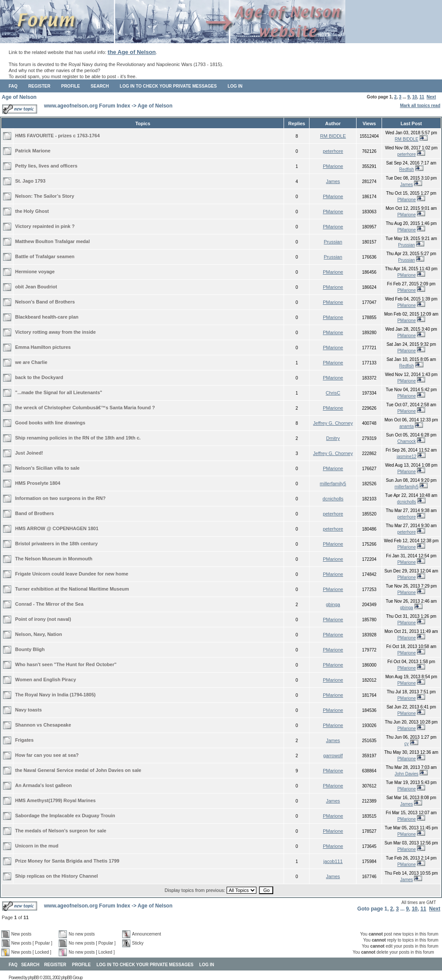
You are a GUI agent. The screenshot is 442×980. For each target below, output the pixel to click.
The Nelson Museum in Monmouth (54, 559)
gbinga (333, 604)
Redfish (407, 169)
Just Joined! (29, 453)
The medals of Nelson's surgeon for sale (61, 831)
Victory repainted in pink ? (45, 226)
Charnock (406, 441)
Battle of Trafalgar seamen (45, 256)
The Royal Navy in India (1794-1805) (55, 695)
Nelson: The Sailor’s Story (45, 196)
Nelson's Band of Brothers (45, 302)
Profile (71, 86)
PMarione (333, 166)
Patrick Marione (33, 151)
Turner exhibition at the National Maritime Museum (72, 589)
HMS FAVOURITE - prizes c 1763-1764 (57, 136)
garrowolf (333, 756)
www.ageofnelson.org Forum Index (87, 106)
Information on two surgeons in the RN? (60, 498)
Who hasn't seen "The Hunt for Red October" (66, 664)
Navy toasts (28, 710)
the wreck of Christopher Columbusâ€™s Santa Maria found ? (85, 408)
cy (407, 744)
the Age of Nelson (132, 52)
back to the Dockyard (39, 377)
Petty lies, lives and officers (46, 166)
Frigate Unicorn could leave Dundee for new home (72, 574)
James (333, 181)
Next (431, 97)
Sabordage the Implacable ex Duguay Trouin (65, 816)
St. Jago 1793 (30, 181)
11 (422, 97)
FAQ (13, 86)
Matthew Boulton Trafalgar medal (52, 241)
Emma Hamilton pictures (43, 347)
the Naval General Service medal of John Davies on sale (78, 770)
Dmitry (333, 438)
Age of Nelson (19, 97)
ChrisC (333, 393)
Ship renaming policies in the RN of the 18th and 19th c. (78, 438)
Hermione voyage (35, 272)
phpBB (33, 978)
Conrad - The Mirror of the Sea (49, 604)
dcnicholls (333, 499)
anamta (406, 426)
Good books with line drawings (50, 423)
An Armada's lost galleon (43, 785)
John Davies (406, 774)
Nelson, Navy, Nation (39, 634)
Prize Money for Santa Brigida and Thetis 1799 (67, 861)
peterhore (333, 151)
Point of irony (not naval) (43, 619)
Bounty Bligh (30, 649)
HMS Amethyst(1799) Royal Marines (55, 800)
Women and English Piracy (46, 680)
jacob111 (333, 861)
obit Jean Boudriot (36, 287)
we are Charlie (31, 362)
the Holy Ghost (32, 211)
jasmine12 (407, 457)
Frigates (24, 740)
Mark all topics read (420, 106)
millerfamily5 (333, 484)
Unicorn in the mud (37, 846)
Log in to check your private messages (168, 86)
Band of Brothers (35, 513)
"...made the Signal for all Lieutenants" (59, 392)
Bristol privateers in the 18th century (56, 544)
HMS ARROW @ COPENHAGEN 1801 (57, 528)
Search (100, 86)
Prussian (333, 242)
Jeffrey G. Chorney (333, 423)
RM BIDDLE (333, 136)
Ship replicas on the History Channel (57, 876)
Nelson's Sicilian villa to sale (47, 468)
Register (39, 86)
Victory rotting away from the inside (55, 332)
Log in (235, 86)
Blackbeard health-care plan (47, 317)
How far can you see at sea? (47, 755)
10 (415, 97)
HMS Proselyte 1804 (38, 483)
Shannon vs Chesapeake (43, 725)
